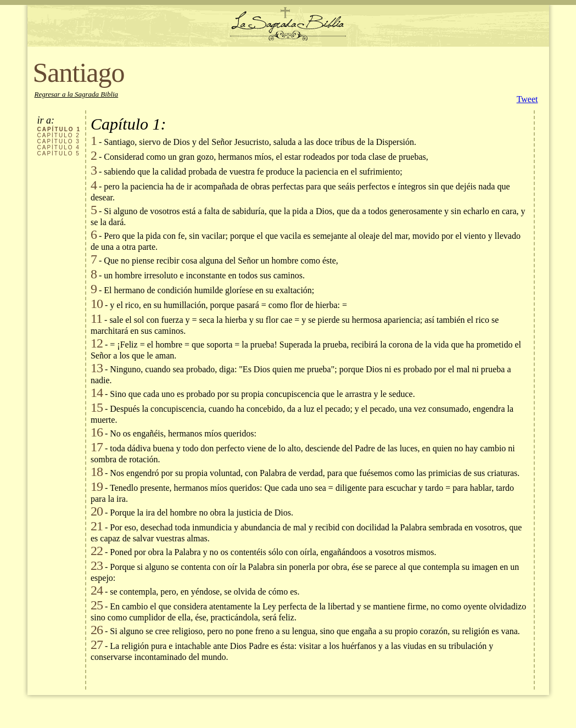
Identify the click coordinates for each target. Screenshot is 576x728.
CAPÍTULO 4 (59, 147)
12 (97, 343)
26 (97, 630)
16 (97, 432)
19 (97, 486)
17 (97, 447)
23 (97, 565)
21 (97, 526)
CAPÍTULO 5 (59, 153)
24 (97, 590)
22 (97, 551)
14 (97, 393)
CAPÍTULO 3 (59, 141)
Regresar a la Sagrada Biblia (77, 94)
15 (97, 407)
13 (97, 368)
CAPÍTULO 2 (59, 135)
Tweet (527, 99)
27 (97, 645)
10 (97, 304)
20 (97, 511)
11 (96, 318)
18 (97, 472)
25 (97, 605)
